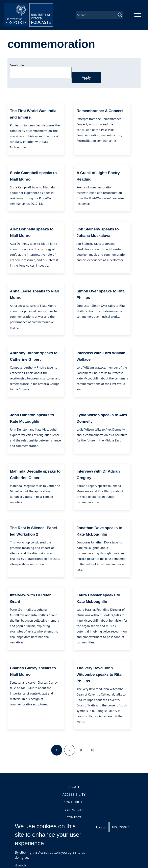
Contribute (74, 802)
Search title (17, 65)
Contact (74, 817)
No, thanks (121, 827)
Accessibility (74, 794)
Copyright (74, 810)
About (74, 787)
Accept (101, 827)
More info (20, 865)
